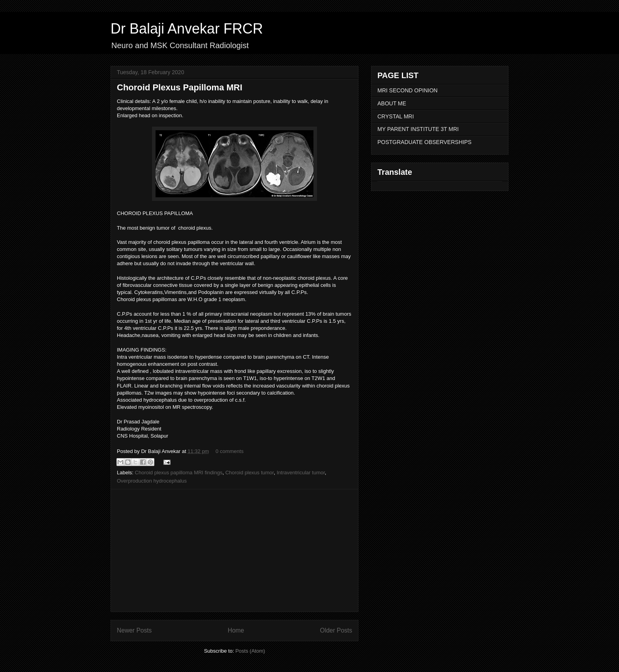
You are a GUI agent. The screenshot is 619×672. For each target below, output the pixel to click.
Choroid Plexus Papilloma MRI (180, 87)
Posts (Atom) (250, 651)
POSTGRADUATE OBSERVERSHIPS (424, 142)
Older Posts (336, 630)
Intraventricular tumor (301, 473)
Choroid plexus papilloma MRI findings (179, 473)
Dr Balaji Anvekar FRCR (187, 29)
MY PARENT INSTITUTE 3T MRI (418, 129)
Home (236, 630)
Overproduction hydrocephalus (152, 481)
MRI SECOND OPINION (407, 90)
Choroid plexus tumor (250, 473)
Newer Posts (134, 630)
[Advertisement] (234, 550)
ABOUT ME (392, 103)
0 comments (230, 451)
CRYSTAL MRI (396, 116)
